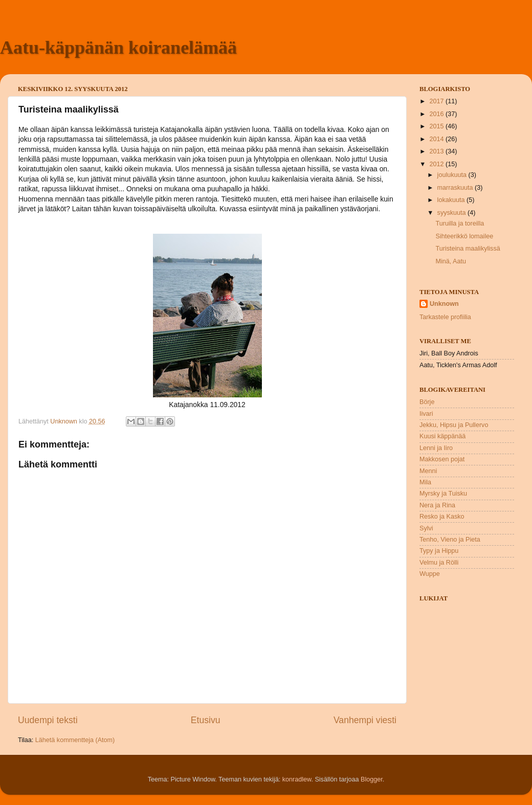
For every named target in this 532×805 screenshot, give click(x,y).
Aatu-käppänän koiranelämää (118, 48)
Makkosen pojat (442, 459)
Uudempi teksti (48, 720)
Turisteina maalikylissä (468, 249)
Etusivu (206, 720)
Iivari (426, 414)
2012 (437, 164)
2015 (437, 126)
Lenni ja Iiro (436, 448)
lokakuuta (452, 200)
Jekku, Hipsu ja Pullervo (454, 425)
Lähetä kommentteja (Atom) (75, 740)
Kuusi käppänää (442, 436)
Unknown (444, 304)
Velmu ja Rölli (439, 563)
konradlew (297, 779)
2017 (437, 101)
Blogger (372, 779)
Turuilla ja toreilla (460, 223)
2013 (437, 151)
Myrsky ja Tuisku (443, 494)
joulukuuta (453, 175)
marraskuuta (456, 188)
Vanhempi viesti (365, 720)
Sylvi (426, 528)
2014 (437, 139)
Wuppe (430, 574)
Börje (427, 402)
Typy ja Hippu (439, 551)
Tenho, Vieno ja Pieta (450, 540)
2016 (437, 114)
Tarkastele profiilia (445, 317)
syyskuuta (453, 213)
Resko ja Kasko (442, 517)
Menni (428, 471)
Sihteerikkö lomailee (464, 236)
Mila (425, 482)
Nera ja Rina (437, 505)
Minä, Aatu (451, 261)
